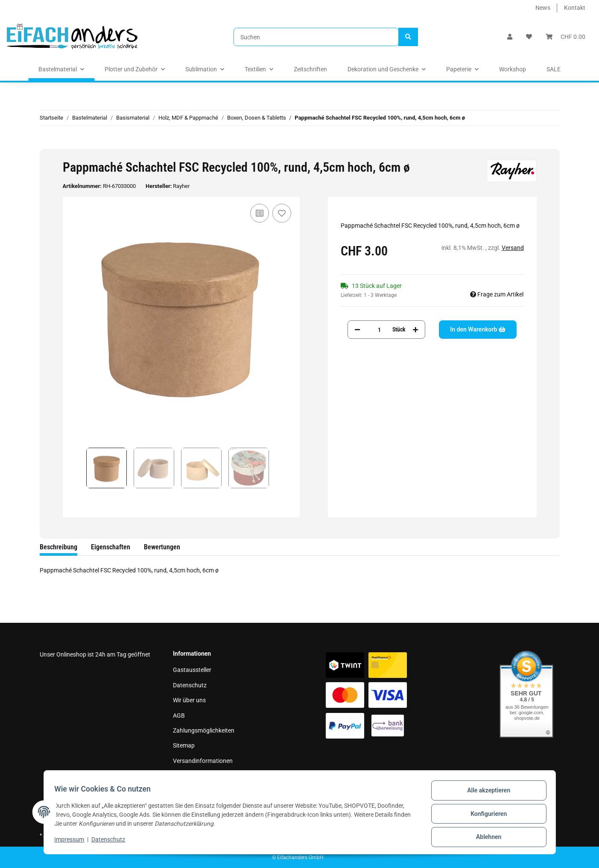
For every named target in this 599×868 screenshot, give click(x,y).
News (543, 8)
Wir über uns (189, 700)
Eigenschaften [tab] (111, 547)
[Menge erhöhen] (415, 330)
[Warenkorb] (565, 37)
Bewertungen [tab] (162, 547)
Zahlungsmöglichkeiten (204, 730)
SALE (554, 69)
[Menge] (379, 330)
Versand (513, 248)
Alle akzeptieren (486, 793)
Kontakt (575, 8)
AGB (179, 716)
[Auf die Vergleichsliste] (260, 213)
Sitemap (184, 745)
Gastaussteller (192, 670)
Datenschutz (190, 685)
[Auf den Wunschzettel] (282, 213)
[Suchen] (316, 37)
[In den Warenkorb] (47, 144)
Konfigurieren (486, 815)
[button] (510, 37)
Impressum (188, 776)
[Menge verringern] (357, 330)
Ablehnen (486, 838)
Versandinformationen (203, 761)
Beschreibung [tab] (58, 547)
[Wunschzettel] (529, 37)
